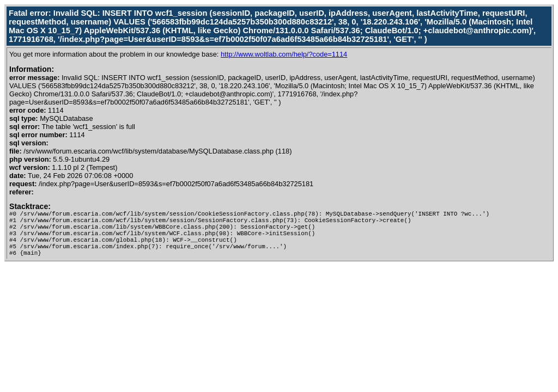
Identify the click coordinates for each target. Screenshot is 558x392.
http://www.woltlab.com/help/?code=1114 (284, 54)
